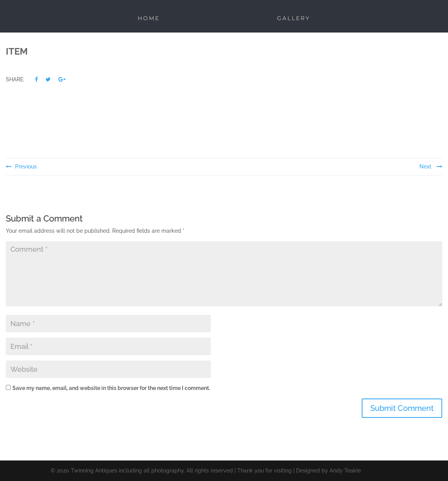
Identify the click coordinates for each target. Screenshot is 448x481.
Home (149, 18)
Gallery (294, 18)
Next (431, 167)
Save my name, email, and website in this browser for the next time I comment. (111, 388)
